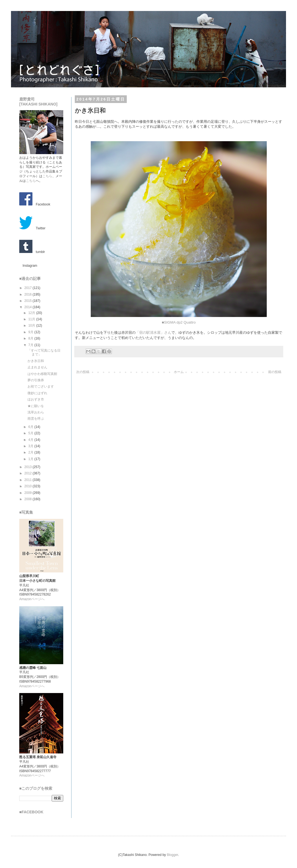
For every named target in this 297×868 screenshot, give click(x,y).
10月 (32, 325)
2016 (29, 294)
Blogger (173, 855)
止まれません (37, 367)
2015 (29, 301)
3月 (31, 446)
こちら (47, 176)
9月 (31, 332)
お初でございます (41, 386)
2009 (29, 493)
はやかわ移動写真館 (42, 374)
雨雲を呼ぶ (36, 419)
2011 (29, 480)
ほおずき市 (36, 399)
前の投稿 (275, 372)
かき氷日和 (36, 361)
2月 (31, 452)
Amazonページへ (32, 599)
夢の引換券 (36, 380)
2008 (29, 499)
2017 (29, 288)
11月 (32, 319)
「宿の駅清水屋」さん (153, 333)
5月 (31, 433)
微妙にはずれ (37, 393)
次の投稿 (83, 372)
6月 (31, 427)
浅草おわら (36, 412)
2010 (29, 486)
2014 (29, 307)
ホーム (179, 372)
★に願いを (36, 406)
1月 (31, 459)
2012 (29, 473)
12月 (32, 313)
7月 (31, 345)
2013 (29, 467)
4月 (31, 440)
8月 (31, 338)
